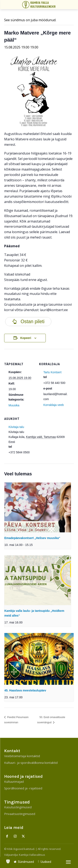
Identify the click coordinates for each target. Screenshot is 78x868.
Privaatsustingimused (20, 814)
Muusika (14, 405)
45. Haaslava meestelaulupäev (25, 690)
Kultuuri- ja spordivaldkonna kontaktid (31, 763)
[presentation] (38, 507)
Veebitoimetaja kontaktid (22, 756)
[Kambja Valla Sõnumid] (40, 5)
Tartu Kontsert (53, 372)
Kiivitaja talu (16, 427)
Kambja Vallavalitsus (32, 855)
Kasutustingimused (18, 807)
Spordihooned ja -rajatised (23, 788)
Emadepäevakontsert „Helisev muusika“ (32, 538)
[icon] (8, 861)
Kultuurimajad (14, 781)
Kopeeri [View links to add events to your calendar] (26, 338)
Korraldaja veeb (54, 405)
